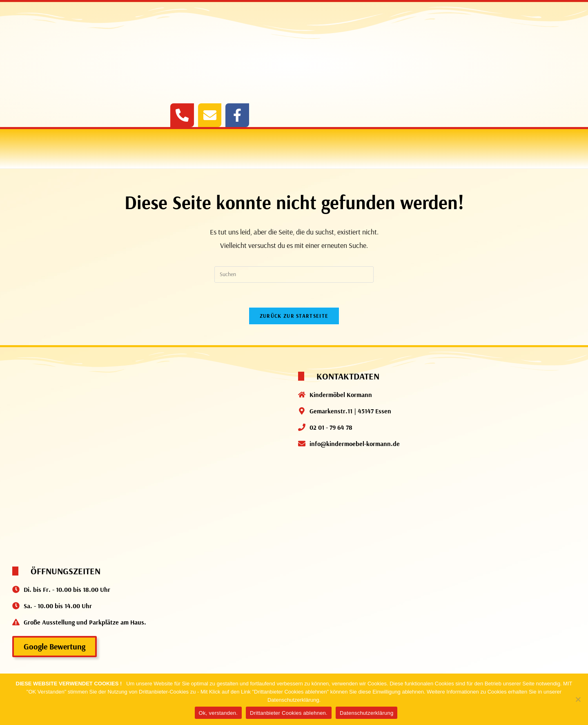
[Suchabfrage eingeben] (294, 274)
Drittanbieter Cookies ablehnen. (289, 713)
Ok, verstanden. (218, 713)
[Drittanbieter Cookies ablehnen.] (578, 699)
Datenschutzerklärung (366, 713)
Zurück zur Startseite (294, 316)
